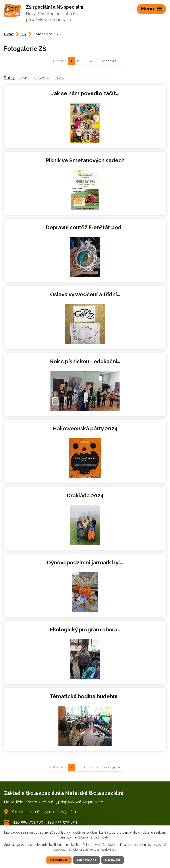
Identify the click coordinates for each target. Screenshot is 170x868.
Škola (43, 78)
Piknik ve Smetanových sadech (85, 160)
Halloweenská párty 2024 (85, 428)
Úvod (9, 34)
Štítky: (10, 78)
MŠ (26, 78)
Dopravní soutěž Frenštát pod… (85, 227)
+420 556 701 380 (27, 822)
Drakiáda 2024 (85, 495)
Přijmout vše (59, 860)
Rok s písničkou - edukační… (85, 361)
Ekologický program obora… (85, 630)
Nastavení (112, 860)
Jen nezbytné (86, 860)
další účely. (101, 837)
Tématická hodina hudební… (85, 696)
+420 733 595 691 (61, 822)
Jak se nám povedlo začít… (85, 93)
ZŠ (24, 34)
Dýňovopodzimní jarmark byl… (85, 563)
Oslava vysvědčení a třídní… (85, 294)
